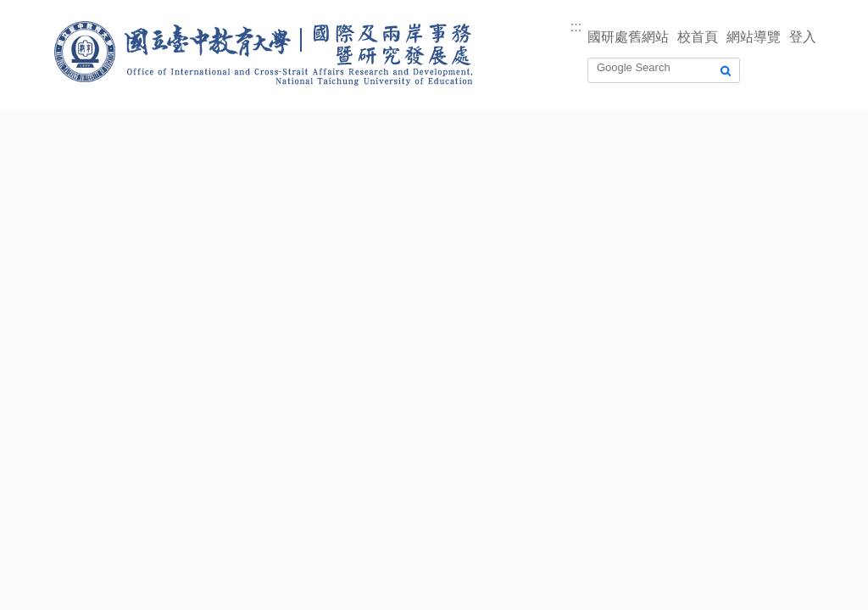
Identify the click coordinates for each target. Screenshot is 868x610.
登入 (803, 37)
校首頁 (698, 37)
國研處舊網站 (628, 37)
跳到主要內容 (41, 10)
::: (576, 27)
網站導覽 (754, 37)
